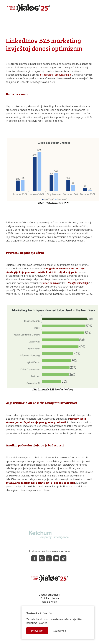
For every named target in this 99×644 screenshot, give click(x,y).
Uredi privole (50, 602)
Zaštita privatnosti (49, 595)
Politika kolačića (50, 598)
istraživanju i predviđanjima (55, 75)
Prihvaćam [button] (34, 631)
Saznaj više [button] (57, 631)
